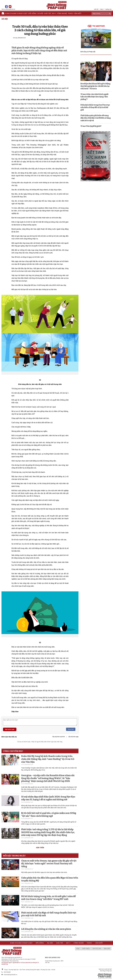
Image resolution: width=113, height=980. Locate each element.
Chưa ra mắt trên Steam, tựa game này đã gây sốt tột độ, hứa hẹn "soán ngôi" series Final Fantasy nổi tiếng (49, 864)
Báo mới (107, 949)
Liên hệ (96, 9)
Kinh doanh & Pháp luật (16, 13)
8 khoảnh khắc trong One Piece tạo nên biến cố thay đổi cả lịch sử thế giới (95, 107)
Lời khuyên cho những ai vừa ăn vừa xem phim (46, 929)
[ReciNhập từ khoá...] (101, 14)
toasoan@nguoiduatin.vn (10, 975)
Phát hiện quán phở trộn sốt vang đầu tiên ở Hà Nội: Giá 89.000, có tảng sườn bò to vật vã (95, 118)
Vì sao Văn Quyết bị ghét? (91, 126)
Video (70, 13)
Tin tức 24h (97, 949)
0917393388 (7, 972)
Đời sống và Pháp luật (88, 52)
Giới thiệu (86, 949)
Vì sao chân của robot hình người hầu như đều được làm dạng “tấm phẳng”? (94, 97)
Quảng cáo (108, 9)
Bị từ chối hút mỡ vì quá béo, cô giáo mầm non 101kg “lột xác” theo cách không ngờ (49, 815)
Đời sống (32, 13)
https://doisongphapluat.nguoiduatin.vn (12, 957)
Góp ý (102, 9)
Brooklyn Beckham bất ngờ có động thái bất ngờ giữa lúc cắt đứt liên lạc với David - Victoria (95, 86)
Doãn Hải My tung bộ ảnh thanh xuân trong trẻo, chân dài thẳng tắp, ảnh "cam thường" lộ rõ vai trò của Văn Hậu (48, 759)
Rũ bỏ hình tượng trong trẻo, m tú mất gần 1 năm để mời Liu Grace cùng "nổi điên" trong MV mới (48, 898)
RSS (78, 949)
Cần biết (78, 13)
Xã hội (40, 13)
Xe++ (54, 13)
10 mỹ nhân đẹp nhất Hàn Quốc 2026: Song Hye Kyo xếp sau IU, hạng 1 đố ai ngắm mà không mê (48, 798)
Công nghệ (62, 13)
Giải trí (48, 13)
